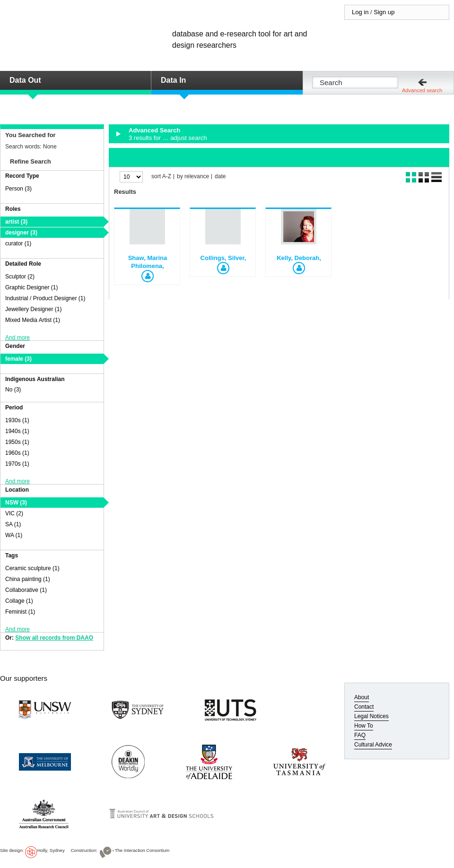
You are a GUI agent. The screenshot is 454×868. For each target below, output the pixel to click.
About (362, 697)
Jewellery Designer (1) (33, 309)
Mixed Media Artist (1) (33, 320)
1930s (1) (17, 420)
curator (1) (18, 243)
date (220, 177)
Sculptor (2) (20, 277)
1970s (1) (17, 464)
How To (364, 726)
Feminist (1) (20, 612)
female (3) (18, 359)
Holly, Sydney (51, 850)
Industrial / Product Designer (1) (45, 298)
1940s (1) (17, 431)
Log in (360, 12)
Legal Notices (371, 716)
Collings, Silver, (223, 258)
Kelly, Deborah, (299, 258)
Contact (364, 707)
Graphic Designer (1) (31, 287)
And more (17, 338)
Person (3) (18, 189)
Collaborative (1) (26, 590)
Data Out (25, 80)
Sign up (384, 12)
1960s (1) (17, 453)
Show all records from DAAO (54, 638)
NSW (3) (16, 503)
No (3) (13, 390)
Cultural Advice (373, 745)
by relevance (193, 177)
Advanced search (422, 90)
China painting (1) (28, 579)
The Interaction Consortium (142, 850)
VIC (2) (14, 513)
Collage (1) (19, 601)
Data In (173, 80)
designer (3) (21, 233)
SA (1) (13, 524)
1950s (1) (17, 442)
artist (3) (16, 222)
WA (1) (14, 535)
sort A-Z (161, 177)
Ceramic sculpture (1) (32, 568)
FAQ (360, 735)
